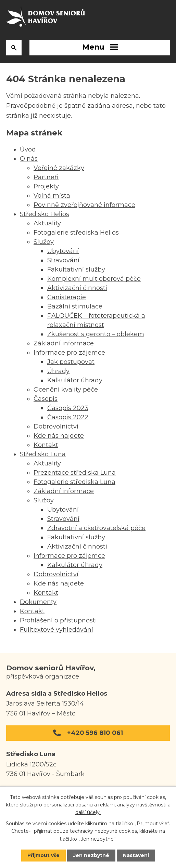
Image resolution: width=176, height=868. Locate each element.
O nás (29, 159)
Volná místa (52, 196)
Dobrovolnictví (56, 426)
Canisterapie (67, 297)
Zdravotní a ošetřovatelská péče (96, 528)
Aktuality (47, 223)
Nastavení (136, 855)
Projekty (46, 186)
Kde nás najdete (59, 436)
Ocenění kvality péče (66, 390)
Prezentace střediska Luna (75, 473)
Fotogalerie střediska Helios (76, 233)
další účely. (88, 813)
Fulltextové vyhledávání (56, 630)
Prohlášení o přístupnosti (58, 620)
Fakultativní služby (76, 269)
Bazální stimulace (75, 306)
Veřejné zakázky (59, 168)
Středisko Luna (43, 454)
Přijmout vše (43, 855)
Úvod (28, 149)
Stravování (63, 260)
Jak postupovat (71, 362)
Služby (44, 242)
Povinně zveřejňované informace (84, 205)
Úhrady (58, 371)
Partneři (46, 177)
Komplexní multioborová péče (94, 279)
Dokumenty (38, 602)
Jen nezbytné (91, 855)
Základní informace (64, 343)
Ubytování (63, 251)
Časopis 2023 (68, 408)
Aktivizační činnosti (77, 288)
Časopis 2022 (68, 417)
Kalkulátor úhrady (75, 380)
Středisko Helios (45, 214)
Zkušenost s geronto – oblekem (96, 334)
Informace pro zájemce (69, 353)
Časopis (46, 399)
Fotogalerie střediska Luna (74, 482)
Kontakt (46, 445)
